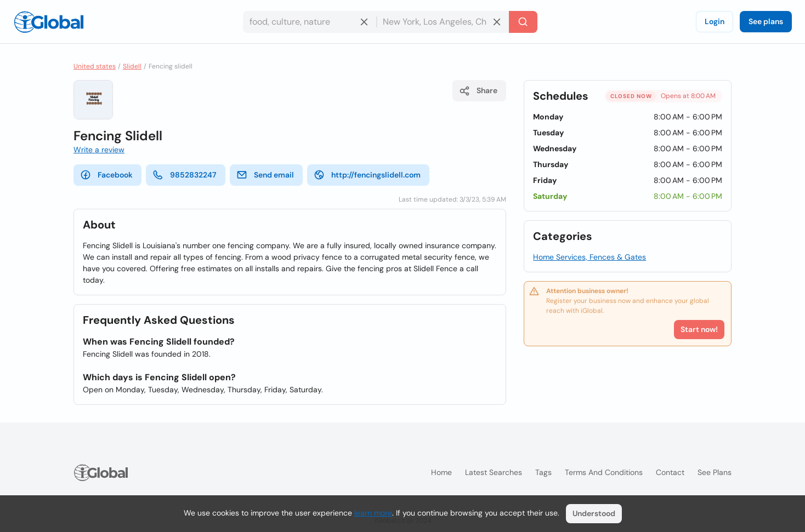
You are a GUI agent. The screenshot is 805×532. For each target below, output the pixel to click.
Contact (670, 472)
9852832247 (185, 175)
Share (478, 91)
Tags (543, 472)
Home (441, 472)
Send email (265, 175)
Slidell (132, 66)
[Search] (523, 22)
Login (715, 21)
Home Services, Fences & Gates (589, 257)
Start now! (699, 329)
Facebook (106, 175)
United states (95, 66)
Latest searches (494, 472)
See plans (766, 21)
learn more (373, 513)
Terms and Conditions (604, 472)
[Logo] (49, 22)
